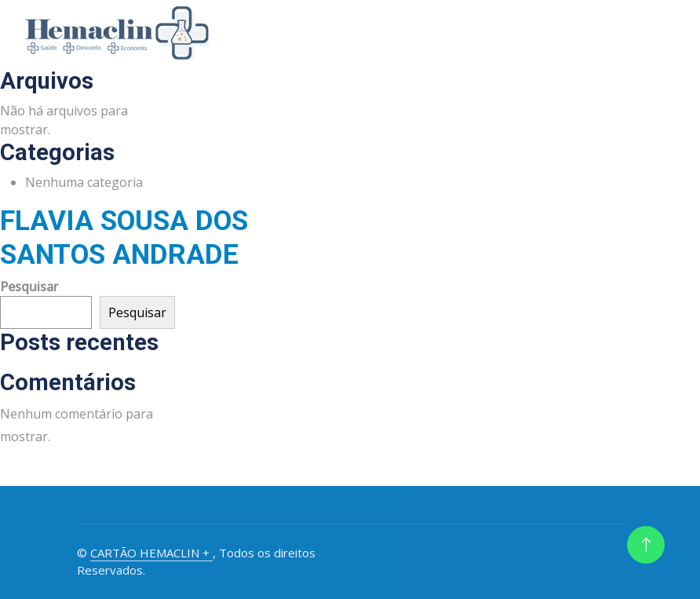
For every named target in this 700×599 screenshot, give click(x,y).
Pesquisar (29, 287)
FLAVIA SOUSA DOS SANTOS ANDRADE (124, 237)
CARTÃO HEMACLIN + (151, 553)
